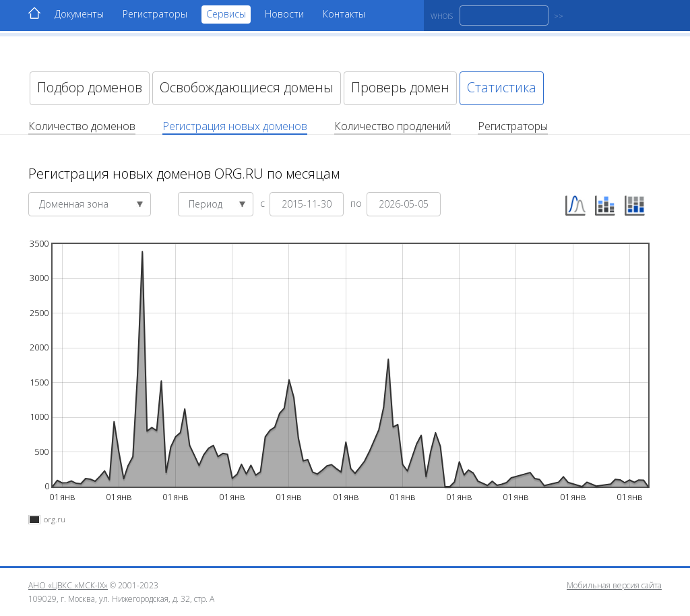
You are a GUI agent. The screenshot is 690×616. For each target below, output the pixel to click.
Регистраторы (155, 14)
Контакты (344, 14)
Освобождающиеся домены (247, 87)
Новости (284, 14)
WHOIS (442, 16)
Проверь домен (400, 87)
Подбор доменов (90, 87)
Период (217, 204)
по (357, 203)
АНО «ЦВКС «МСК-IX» (68, 585)
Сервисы (226, 14)
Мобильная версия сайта (614, 585)
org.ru (55, 519)
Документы (79, 14)
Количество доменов (82, 126)
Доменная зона (91, 204)
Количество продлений (393, 126)
